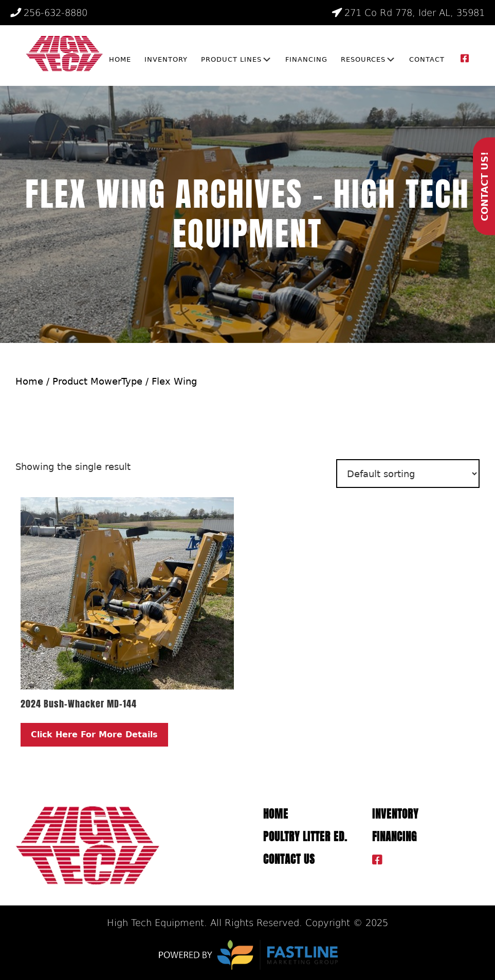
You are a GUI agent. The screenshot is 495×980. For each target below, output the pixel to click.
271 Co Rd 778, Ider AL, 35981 (408, 13)
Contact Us (289, 859)
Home (29, 381)
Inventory (395, 814)
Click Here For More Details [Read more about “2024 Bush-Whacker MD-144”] (94, 734)
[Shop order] (408, 474)
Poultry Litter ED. (305, 837)
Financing (395, 837)
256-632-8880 (49, 13)
